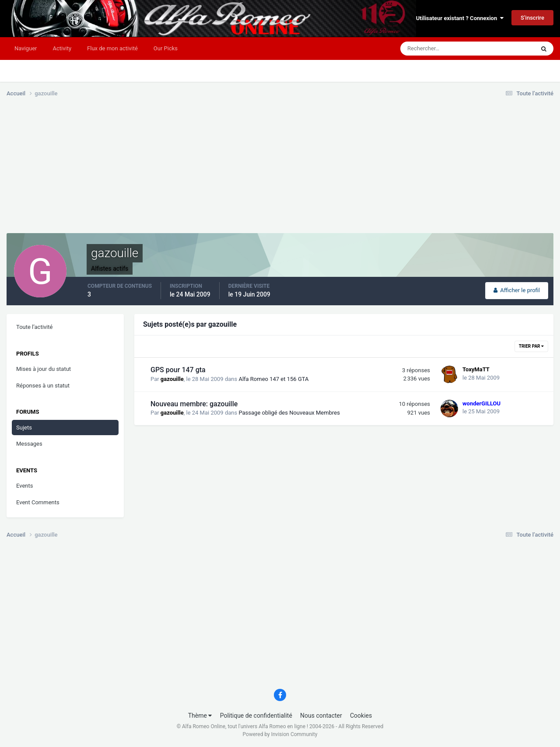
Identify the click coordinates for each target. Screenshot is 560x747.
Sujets (24, 428)
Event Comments (38, 502)
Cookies (361, 716)
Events (24, 486)
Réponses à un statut (43, 386)
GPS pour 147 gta (178, 370)
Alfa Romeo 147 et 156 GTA (273, 379)
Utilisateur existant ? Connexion (460, 18)
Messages (29, 444)
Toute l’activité (34, 327)
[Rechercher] (441, 49)
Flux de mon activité (112, 48)
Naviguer (26, 48)
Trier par (531, 346)
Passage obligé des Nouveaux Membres (289, 413)
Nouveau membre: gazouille (194, 404)
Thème (200, 716)
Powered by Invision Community (280, 734)
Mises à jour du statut (44, 369)
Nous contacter (321, 716)
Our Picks (166, 48)
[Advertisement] (166, 172)
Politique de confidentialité (256, 716)
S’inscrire (532, 18)
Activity (62, 48)
